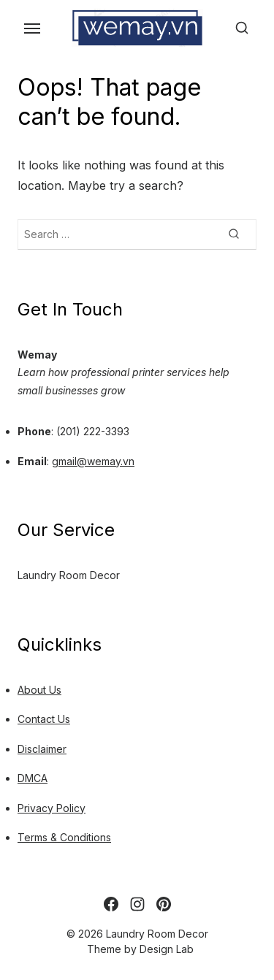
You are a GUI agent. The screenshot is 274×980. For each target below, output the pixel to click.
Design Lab (167, 949)
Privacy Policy (52, 808)
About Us (39, 690)
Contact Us (44, 719)
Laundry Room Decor (69, 575)
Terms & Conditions (64, 837)
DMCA (33, 778)
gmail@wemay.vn (93, 461)
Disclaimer (42, 749)
